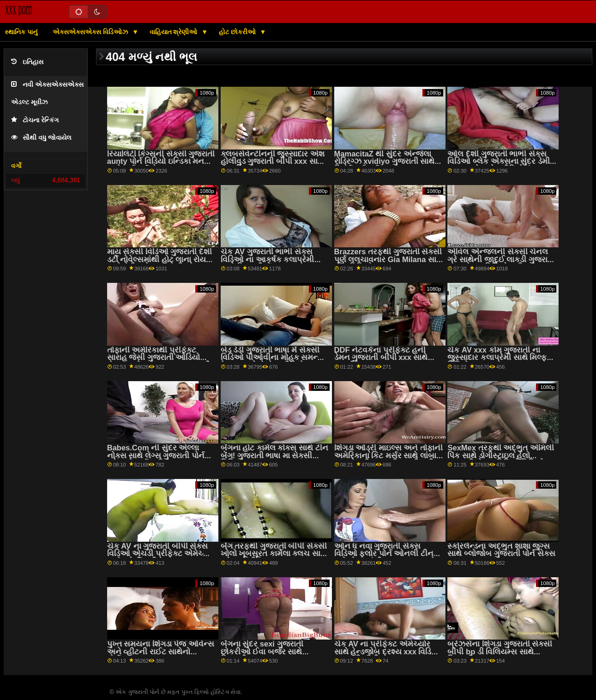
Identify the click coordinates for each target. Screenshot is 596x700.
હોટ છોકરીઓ (238, 32)
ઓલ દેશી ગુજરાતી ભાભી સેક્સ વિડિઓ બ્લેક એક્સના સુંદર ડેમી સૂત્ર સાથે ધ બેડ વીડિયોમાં (498, 162)
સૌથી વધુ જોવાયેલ (41, 138)
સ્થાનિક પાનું (21, 32)
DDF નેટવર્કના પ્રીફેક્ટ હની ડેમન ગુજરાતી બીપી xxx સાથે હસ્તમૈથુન (381, 358)
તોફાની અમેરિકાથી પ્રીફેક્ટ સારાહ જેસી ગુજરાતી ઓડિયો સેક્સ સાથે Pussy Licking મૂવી (159, 358)
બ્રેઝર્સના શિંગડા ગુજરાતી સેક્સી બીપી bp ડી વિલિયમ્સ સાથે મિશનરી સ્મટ (500, 652)
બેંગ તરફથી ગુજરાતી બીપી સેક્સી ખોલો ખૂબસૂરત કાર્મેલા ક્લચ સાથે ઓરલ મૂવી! (274, 554)
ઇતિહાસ (27, 62)
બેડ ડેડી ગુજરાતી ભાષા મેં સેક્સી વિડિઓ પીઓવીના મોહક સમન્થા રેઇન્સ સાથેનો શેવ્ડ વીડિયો (273, 358)
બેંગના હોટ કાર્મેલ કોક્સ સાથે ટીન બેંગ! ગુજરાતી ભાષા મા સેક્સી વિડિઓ (274, 455)
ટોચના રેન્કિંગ (35, 120)
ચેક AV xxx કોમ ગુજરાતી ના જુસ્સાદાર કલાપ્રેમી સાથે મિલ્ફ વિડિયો (497, 358)
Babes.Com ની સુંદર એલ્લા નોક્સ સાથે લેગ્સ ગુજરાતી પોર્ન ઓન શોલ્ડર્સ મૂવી (156, 455)
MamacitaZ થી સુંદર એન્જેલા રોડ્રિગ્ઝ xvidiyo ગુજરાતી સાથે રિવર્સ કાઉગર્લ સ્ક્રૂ (385, 162)
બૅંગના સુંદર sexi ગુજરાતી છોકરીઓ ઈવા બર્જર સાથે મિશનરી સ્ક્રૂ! (262, 652)
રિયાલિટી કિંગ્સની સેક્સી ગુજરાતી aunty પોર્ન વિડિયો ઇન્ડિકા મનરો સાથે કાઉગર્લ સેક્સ (161, 162)
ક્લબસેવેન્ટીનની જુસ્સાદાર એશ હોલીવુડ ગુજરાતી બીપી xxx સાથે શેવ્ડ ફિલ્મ (273, 162)
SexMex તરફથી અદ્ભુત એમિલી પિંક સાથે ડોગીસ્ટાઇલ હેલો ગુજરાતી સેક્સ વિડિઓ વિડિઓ (500, 455)
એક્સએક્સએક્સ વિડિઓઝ (91, 32)
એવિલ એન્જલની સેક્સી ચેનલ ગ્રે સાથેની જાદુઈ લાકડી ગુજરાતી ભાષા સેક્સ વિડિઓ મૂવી (501, 259)
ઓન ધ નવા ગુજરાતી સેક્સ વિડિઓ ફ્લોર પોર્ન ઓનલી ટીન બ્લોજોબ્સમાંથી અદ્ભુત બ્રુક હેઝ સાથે (389, 558)
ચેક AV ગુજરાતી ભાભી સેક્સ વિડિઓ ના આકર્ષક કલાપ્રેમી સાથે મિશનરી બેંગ (268, 259)
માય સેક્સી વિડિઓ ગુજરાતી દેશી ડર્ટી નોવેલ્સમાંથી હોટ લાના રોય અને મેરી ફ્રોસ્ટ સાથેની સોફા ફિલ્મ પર (160, 263)
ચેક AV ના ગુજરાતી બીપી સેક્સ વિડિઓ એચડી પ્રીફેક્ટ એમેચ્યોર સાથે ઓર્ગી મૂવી (161, 554)
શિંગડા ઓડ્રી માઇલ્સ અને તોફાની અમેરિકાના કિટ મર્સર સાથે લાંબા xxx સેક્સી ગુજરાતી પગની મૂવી (388, 455)
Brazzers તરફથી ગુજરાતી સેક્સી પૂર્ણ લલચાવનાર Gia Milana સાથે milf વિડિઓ (388, 259)
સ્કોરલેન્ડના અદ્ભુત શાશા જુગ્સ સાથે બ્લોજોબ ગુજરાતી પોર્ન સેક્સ (501, 550)
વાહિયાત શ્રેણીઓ (175, 32)
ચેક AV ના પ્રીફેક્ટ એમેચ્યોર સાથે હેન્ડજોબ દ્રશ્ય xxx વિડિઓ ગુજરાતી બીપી (388, 652)
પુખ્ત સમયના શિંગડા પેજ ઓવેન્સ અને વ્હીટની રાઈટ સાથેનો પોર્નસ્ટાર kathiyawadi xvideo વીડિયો (161, 655)
